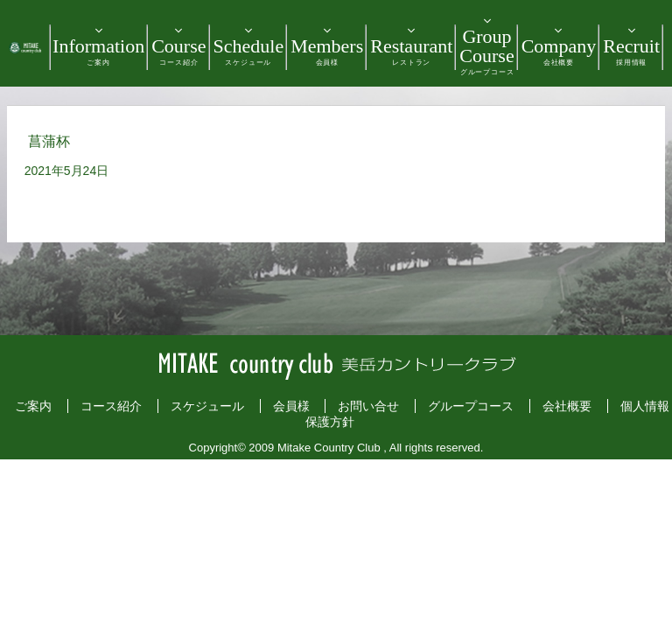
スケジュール (207, 406)
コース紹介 (111, 406)
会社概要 (567, 406)
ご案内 (33, 406)
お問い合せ (368, 406)
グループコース (471, 406)
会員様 (291, 406)
